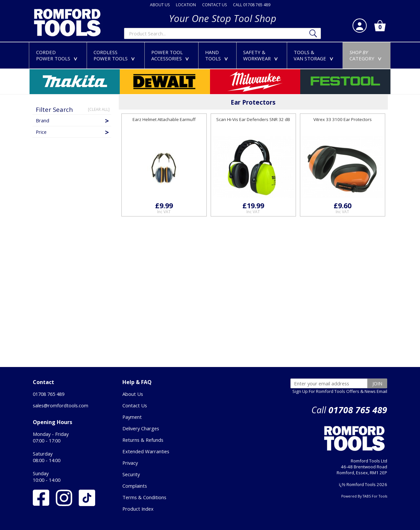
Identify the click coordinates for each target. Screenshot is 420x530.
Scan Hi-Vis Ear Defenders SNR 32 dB (253, 119)
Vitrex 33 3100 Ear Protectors (343, 119)
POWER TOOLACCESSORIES (171, 55)
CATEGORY (367, 55)
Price (73, 132)
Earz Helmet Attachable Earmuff (164, 119)
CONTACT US (214, 5)
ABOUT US (160, 5)
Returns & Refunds (143, 440)
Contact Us (135, 405)
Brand (73, 120)
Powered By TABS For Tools (364, 496)
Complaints (135, 486)
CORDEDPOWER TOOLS (58, 55)
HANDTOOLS (218, 55)
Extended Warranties (146, 451)
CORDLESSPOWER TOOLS (115, 55)
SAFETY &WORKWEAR (262, 55)
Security (131, 474)
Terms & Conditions (144, 497)
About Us (133, 394)
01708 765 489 (49, 394)
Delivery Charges (141, 428)
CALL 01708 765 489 (252, 5)
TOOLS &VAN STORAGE (315, 55)
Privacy (130, 463)
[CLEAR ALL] (99, 109)
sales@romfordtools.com (61, 405)
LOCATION (186, 5)
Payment (132, 417)
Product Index (138, 509)
